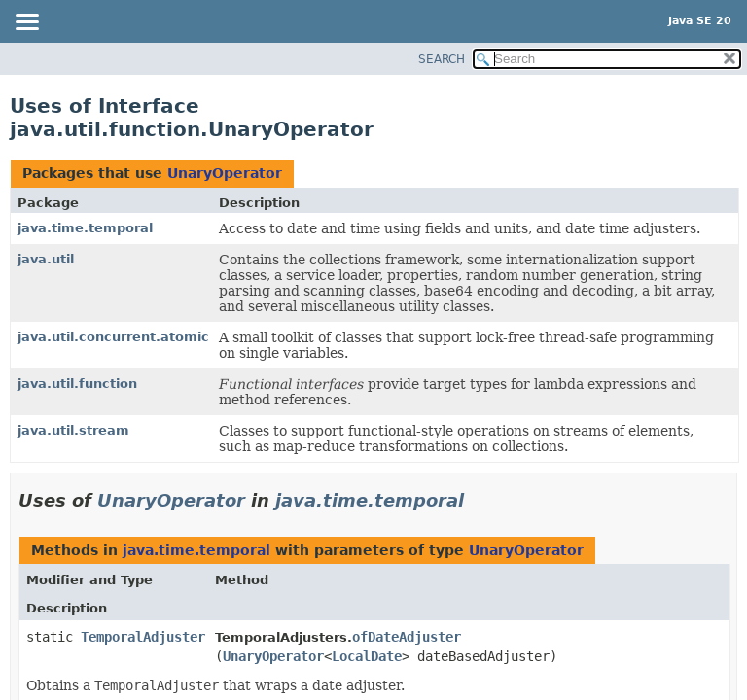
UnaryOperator (225, 173)
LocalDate (367, 656)
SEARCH (442, 59)
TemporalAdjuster (143, 637)
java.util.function (77, 384)
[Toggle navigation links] (26, 23)
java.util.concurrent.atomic (113, 337)
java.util (46, 259)
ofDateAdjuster (407, 637)
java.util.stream (73, 430)
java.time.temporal (85, 228)
